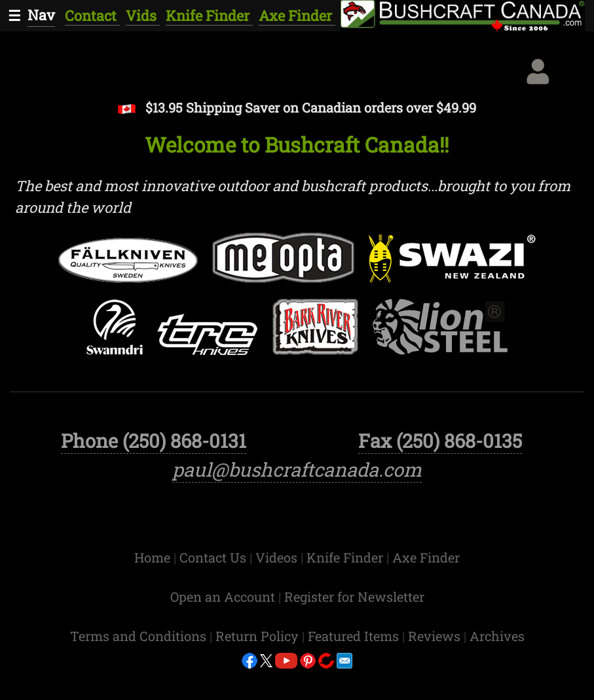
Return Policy (259, 667)
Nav (41, 15)
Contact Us (214, 589)
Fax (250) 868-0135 (440, 472)
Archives (497, 667)
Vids (143, 15)
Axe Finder (297, 15)
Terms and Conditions (140, 667)
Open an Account (223, 628)
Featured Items (355, 667)
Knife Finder (209, 15)
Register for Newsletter (354, 628)
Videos (278, 589)
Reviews (436, 667)
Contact (92, 15)
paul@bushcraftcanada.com (297, 501)
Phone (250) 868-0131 (154, 472)
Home (154, 589)
